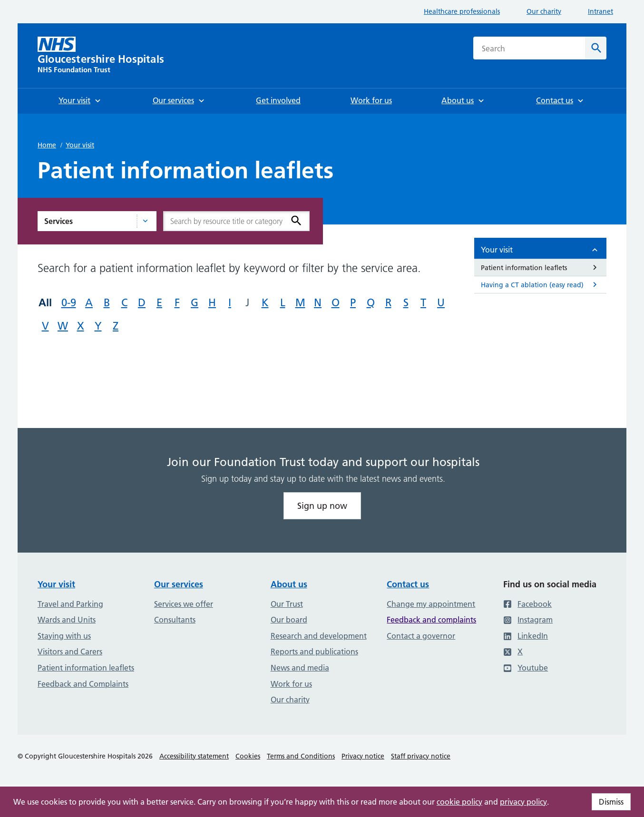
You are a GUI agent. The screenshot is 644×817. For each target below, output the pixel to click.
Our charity (544, 11)
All (45, 302)
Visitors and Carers (70, 652)
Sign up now (322, 506)
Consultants (175, 620)
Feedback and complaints (431, 620)
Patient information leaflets (86, 668)
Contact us (408, 584)
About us (289, 584)
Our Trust (287, 604)
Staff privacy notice (421, 756)
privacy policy (523, 802)
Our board (289, 620)
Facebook (527, 604)
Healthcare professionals (462, 11)
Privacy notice (363, 756)
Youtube (526, 668)
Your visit (80, 145)
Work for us (291, 684)
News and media (300, 668)
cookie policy (459, 802)
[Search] (596, 48)
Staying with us (64, 636)
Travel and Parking (70, 604)
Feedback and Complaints (83, 684)
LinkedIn (526, 636)
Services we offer (184, 604)
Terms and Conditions (301, 756)
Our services (179, 584)
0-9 (69, 303)
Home (47, 145)
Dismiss (611, 802)
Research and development (319, 636)
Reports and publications (314, 652)
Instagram (528, 620)
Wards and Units (67, 620)
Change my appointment (431, 604)
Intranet (600, 11)
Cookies (248, 756)
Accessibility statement (194, 756)
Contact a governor (421, 636)
